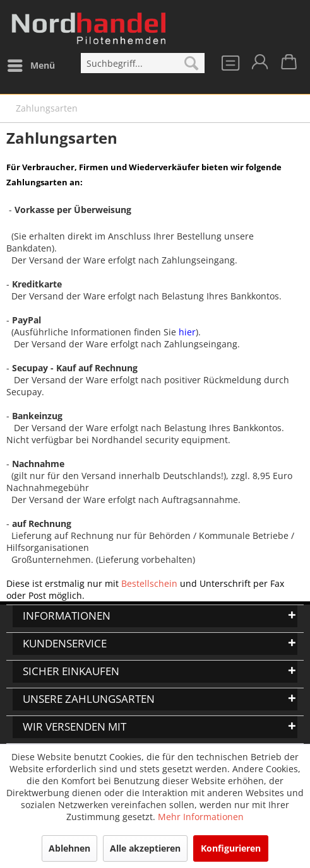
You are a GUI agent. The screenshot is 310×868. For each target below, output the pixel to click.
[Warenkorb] (290, 66)
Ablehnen (69, 848)
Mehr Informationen (201, 817)
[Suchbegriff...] (143, 63)
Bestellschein (149, 583)
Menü (31, 63)
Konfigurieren (231, 848)
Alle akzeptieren (145, 848)
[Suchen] (191, 63)
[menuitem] (31, 66)
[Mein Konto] (259, 66)
